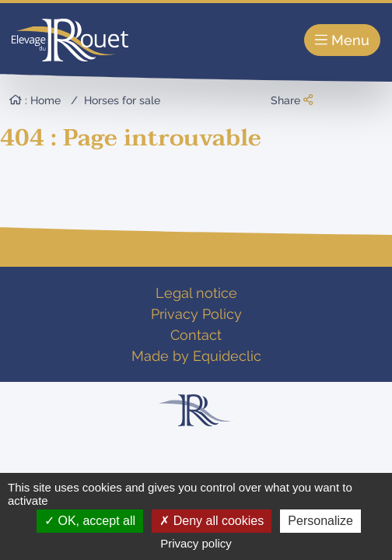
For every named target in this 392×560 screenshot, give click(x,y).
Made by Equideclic (196, 356)
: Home (35, 100)
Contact (196, 335)
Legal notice (196, 293)
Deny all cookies (212, 521)
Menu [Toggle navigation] (342, 40)
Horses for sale (122, 100)
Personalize (320, 521)
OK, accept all (90, 521)
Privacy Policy (196, 314)
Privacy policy (196, 543)
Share (292, 100)
